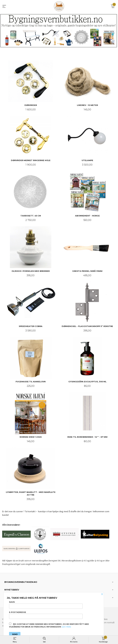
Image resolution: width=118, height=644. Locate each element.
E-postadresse (46, 615)
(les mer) (66, 627)
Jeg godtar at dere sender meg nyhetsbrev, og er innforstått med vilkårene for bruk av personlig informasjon (49, 625)
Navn (46, 605)
